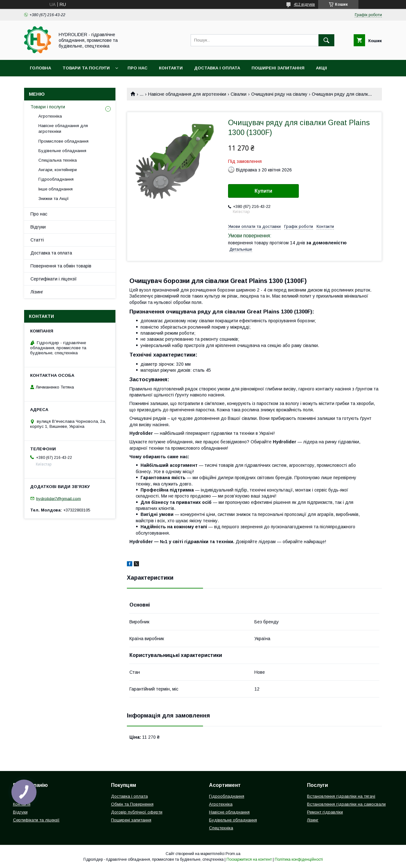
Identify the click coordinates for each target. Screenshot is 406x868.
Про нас (138, 68)
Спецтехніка (221, 828)
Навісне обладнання (229, 812)
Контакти (171, 68)
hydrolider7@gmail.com (59, 498)
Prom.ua (233, 854)
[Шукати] (326, 40)
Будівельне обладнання (62, 151)
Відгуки (38, 227)
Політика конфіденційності (299, 859)
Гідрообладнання (56, 179)
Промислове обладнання (63, 141)
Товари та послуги (86, 68)
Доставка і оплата (217, 68)
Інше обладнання (56, 189)
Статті (37, 240)
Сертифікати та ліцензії (36, 820)
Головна (40, 68)
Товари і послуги (48, 107)
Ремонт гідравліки (325, 812)
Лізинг (37, 292)
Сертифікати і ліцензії (54, 279)
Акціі (321, 68)
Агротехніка (50, 116)
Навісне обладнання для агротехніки (187, 94)
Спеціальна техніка (58, 160)
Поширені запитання (278, 68)
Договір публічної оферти (137, 812)
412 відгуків (304, 4)
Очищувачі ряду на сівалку (279, 94)
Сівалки (239, 94)
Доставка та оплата (51, 253)
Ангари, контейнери (58, 170)
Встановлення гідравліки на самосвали (346, 804)
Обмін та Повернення (132, 804)
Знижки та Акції (54, 199)
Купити (264, 191)
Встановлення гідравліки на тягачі (341, 796)
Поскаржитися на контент (249, 859)
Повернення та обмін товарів (61, 266)
